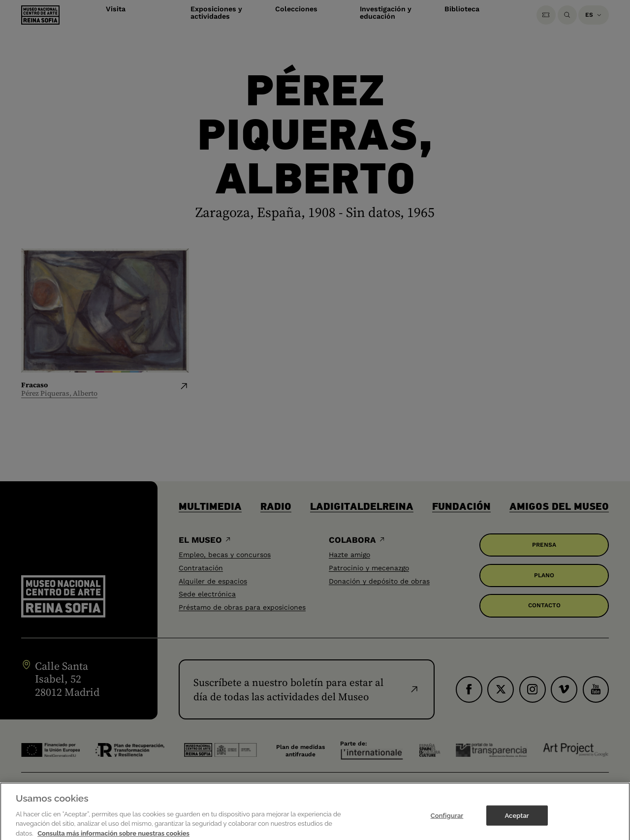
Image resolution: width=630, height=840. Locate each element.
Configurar (447, 826)
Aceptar (517, 826)
